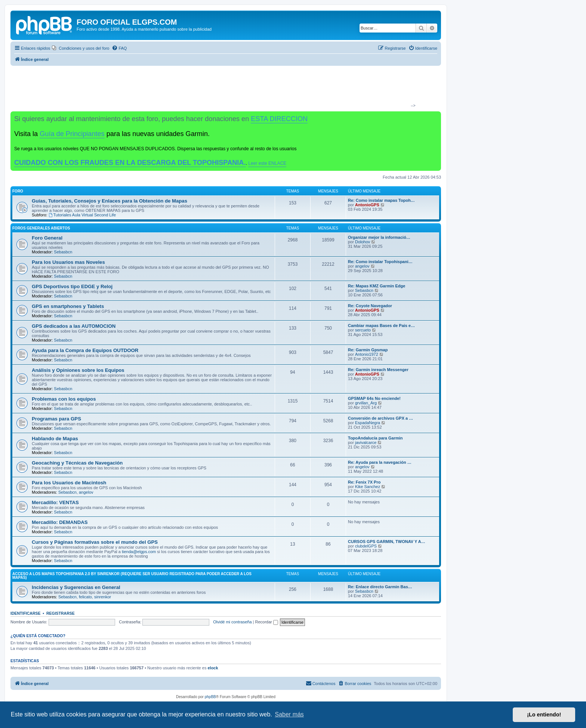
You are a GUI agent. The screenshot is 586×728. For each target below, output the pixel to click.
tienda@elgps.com (139, 552)
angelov (362, 266)
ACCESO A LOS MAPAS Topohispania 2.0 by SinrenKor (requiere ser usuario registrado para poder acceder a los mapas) (132, 576)
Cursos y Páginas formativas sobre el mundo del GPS (95, 542)
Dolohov (363, 242)
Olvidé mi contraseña (232, 622)
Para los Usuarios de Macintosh (69, 483)
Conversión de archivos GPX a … (380, 418)
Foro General (47, 238)
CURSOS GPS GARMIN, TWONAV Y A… (387, 542)
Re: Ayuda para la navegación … (380, 462)
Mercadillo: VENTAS (55, 502)
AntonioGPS (367, 205)
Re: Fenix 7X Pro (364, 482)
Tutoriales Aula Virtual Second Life (82, 215)
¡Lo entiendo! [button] (544, 715)
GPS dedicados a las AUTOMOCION (74, 326)
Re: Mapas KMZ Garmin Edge (377, 286)
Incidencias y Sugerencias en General (76, 587)
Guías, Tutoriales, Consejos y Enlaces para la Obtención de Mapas (110, 201)
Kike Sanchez (368, 487)
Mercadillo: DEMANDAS (60, 522)
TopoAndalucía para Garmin (375, 438)
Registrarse (61, 613)
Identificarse (26, 613)
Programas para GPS (56, 419)
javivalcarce (366, 442)
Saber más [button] (289, 714)
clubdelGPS (366, 546)
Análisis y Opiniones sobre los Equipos (78, 370)
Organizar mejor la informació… (379, 237)
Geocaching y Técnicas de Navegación (77, 463)
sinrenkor (103, 597)
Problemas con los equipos (64, 399)
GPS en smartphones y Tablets (68, 306)
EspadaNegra (368, 423)
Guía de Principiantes (72, 134)
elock (213, 668)
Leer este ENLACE (267, 163)
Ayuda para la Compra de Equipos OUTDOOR (85, 350)
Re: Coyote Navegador (370, 306)
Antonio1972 (367, 354)
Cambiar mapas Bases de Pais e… (381, 326)
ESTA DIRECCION (279, 119)
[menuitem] (81, 48)
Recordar (267, 622)
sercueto (363, 330)
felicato (85, 597)
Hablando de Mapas (55, 439)
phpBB (210, 697)
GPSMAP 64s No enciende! (374, 398)
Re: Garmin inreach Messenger (378, 370)
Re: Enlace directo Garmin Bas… (380, 587)
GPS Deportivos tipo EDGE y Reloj (72, 286)
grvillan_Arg (366, 403)
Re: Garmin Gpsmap (368, 350)
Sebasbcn (63, 252)
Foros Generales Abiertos (41, 228)
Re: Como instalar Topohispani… (380, 262)
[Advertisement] (223, 88)
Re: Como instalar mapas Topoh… (381, 200)
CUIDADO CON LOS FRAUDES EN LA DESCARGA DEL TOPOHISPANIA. (130, 163)
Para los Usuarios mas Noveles (68, 262)
